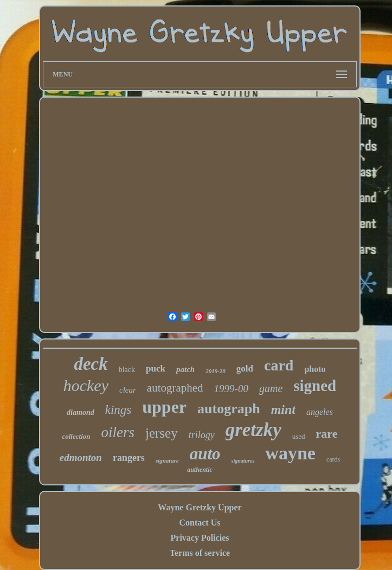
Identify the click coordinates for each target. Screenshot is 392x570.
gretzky (253, 430)
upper (164, 407)
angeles (320, 412)
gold (245, 369)
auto (205, 454)
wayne (290, 453)
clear (128, 390)
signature (167, 460)
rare (327, 434)
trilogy (202, 435)
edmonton (81, 457)
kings (118, 410)
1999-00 (231, 389)
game (271, 388)
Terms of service (200, 553)
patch (185, 369)
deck (91, 364)
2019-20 (216, 371)
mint (283, 409)
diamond (81, 412)
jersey (162, 433)
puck (156, 369)
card (279, 365)
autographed (175, 388)
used (299, 436)
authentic (200, 470)
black (127, 370)
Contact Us (200, 523)
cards (333, 459)
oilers (118, 432)
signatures (243, 461)
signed (315, 386)
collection (76, 436)
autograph (229, 409)
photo (315, 369)
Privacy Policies (200, 538)
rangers (129, 458)
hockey (86, 385)
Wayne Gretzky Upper (200, 507)
